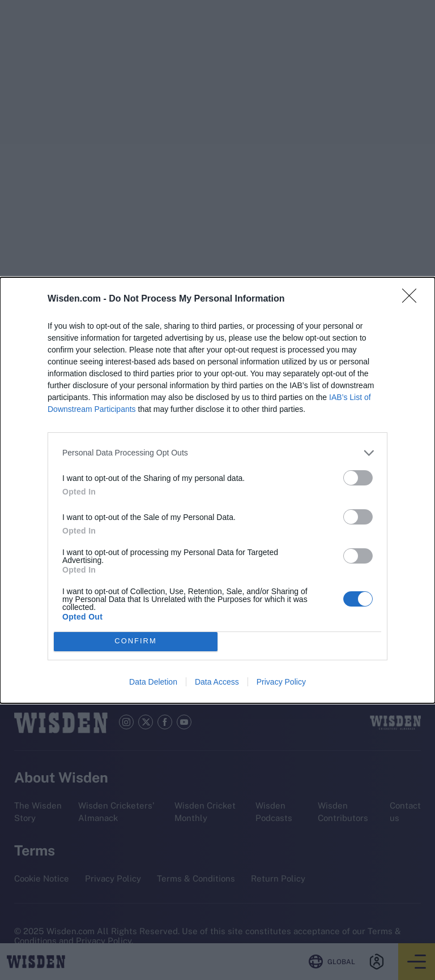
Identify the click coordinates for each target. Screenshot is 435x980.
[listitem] (217, 453)
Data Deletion (153, 682)
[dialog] (217, 490)
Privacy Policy (281, 682)
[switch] (358, 478)
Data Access (217, 682)
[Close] (413, 299)
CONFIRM (136, 641)
